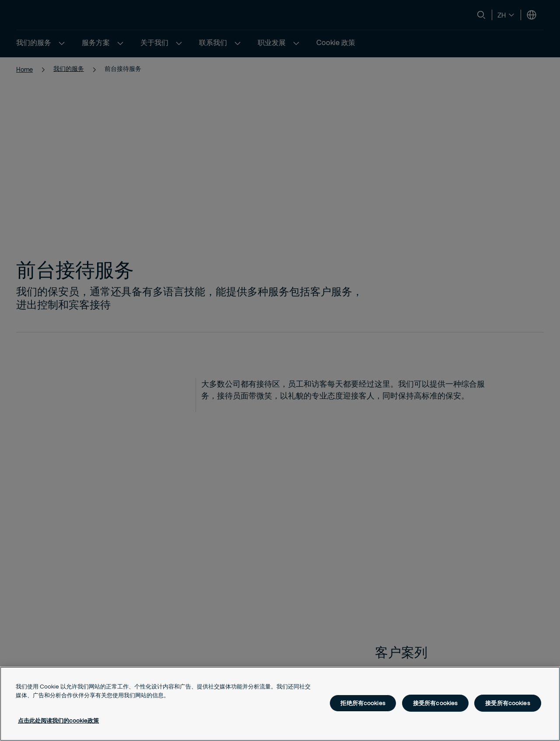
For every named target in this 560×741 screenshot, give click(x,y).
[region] (280, 704)
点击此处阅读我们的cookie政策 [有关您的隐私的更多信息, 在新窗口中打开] (58, 720)
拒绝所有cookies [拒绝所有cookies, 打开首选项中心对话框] (363, 703)
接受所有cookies (435, 703)
